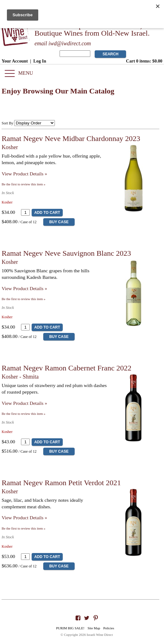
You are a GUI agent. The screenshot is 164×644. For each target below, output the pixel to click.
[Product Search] (75, 54)
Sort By (7, 123)
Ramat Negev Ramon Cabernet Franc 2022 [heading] (66, 368)
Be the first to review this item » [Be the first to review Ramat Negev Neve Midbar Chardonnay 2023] (23, 184)
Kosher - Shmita (20, 377)
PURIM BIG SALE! (70, 628)
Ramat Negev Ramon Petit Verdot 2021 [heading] (61, 483)
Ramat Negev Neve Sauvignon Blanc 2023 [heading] (66, 253)
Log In (40, 61)
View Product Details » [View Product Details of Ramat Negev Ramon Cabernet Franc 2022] (24, 403)
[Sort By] (34, 123)
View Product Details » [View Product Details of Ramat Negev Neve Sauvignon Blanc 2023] (24, 288)
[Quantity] (25, 212)
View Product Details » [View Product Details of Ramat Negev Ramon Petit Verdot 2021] (24, 518)
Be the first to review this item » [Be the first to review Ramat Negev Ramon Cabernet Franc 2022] (23, 414)
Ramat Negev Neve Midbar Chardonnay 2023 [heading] (71, 138)
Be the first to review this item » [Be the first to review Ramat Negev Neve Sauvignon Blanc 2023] (23, 299)
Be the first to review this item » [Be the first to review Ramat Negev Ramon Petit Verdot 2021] (23, 528)
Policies (109, 628)
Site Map (94, 628)
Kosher (10, 147)
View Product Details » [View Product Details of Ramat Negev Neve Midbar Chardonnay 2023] (24, 174)
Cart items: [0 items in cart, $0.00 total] (144, 61)
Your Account (15, 61)
